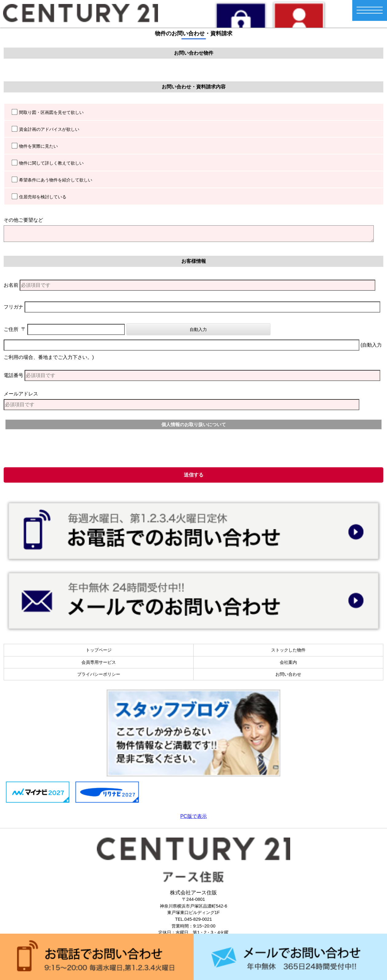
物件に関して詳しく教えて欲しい (51, 163)
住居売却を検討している (43, 197)
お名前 (11, 285)
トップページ (99, 650)
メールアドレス (21, 394)
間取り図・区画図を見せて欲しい (51, 112)
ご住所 (11, 329)
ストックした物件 (288, 650)
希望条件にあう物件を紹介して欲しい (56, 180)
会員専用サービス (99, 662)
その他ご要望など (23, 220)
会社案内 (288, 662)
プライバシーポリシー (99, 674)
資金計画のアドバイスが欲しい (49, 129)
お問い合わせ (288, 674)
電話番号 (14, 375)
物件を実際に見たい (38, 146)
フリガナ (14, 307)
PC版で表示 (193, 816)
